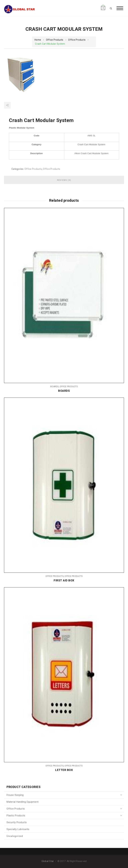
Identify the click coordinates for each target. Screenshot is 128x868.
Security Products (17, 822)
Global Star (48, 861)
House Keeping (15, 795)
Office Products (55, 40)
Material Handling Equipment (22, 802)
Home (38, 40)
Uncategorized (15, 836)
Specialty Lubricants (18, 829)
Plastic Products (16, 816)
